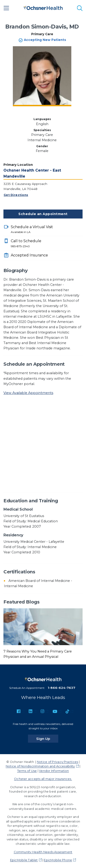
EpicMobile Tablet (24, 860)
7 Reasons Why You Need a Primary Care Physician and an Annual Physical (38, 654)
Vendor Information (54, 771)
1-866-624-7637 (61, 688)
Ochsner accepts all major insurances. (43, 779)
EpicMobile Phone (58, 860)
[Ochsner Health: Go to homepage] (43, 7)
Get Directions (16, 195)
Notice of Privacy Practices (57, 762)
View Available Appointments (28, 393)
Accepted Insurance (29, 255)
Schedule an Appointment (43, 214)
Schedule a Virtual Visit (47, 230)
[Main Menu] (6, 8)
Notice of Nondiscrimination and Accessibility (40, 766)
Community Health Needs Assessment (43, 852)
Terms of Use (27, 771)
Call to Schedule (47, 244)
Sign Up (47, 739)
